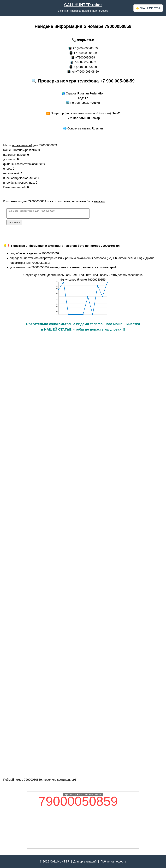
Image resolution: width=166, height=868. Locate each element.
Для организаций (85, 862)
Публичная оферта (113, 862)
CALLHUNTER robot (83, 5)
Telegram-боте (74, 247)
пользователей (22, 145)
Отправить (14, 224)
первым (99, 201)
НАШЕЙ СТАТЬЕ (58, 331)
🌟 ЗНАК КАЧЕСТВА (148, 8)
